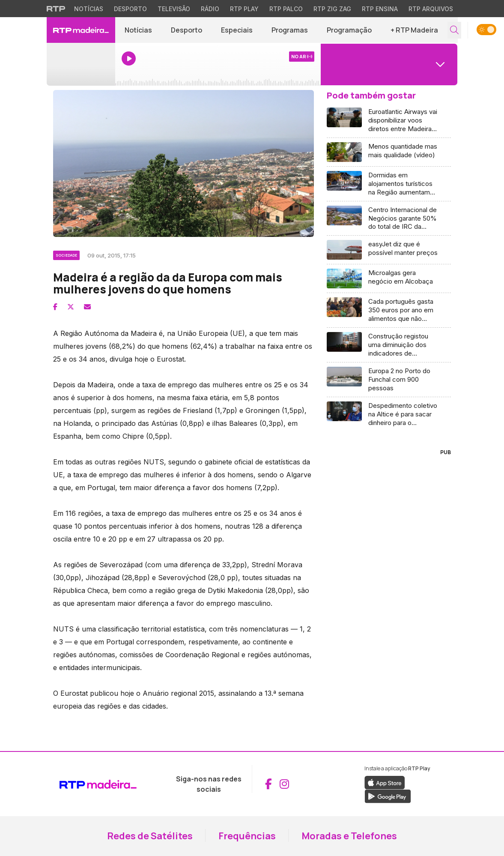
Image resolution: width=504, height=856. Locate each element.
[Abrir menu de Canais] (389, 64)
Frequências (247, 836)
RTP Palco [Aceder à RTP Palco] (286, 9)
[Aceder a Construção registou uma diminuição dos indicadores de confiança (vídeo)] (389, 345)
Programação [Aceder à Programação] (349, 30)
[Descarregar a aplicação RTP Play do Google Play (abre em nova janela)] (388, 796)
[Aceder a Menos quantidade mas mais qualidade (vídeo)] (389, 152)
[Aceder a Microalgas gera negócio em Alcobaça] (389, 279)
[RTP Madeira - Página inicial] (81, 30)
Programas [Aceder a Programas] (290, 30)
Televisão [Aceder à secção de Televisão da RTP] (174, 9)
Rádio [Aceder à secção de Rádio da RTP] (210, 9)
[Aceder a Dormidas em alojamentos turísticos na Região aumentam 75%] (389, 184)
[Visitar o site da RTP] (56, 9)
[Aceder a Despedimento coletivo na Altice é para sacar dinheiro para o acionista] (389, 414)
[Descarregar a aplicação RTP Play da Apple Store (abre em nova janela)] (385, 782)
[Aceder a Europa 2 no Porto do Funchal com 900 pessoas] (389, 380)
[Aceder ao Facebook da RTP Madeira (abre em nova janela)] (268, 784)
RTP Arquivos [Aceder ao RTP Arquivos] (431, 9)
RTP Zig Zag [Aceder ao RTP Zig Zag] (332, 9)
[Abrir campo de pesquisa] (454, 30)
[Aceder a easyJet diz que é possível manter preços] (389, 250)
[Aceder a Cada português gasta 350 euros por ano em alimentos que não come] (389, 310)
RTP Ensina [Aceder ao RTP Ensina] (380, 9)
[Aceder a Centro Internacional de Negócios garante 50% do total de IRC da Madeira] (389, 219)
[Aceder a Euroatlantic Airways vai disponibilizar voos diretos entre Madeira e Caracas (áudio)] (389, 121)
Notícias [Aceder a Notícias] (138, 30)
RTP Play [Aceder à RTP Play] (244, 9)
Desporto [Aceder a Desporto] (186, 30)
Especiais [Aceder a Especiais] (237, 30)
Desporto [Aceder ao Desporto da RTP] (130, 9)
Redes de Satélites (150, 836)
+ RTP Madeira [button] (414, 30)
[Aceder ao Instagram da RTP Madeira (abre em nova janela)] (284, 784)
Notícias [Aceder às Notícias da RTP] (89, 9)
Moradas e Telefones (349, 836)
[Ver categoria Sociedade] (67, 254)
